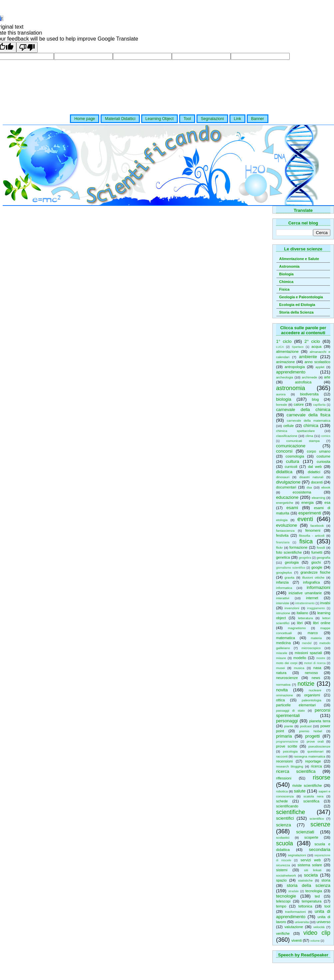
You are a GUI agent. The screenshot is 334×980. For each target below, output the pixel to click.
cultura (293, 461)
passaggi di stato (290, 710)
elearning (319, 498)
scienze (320, 824)
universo (323, 922)
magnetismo (297, 628)
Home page (85, 119)
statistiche (305, 880)
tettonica (305, 906)
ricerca (317, 766)
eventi (305, 519)
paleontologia (312, 700)
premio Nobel (311, 731)
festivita (282, 535)
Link (237, 119)
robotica (282, 791)
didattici (314, 472)
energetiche (285, 503)
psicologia (290, 751)
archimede (309, 377)
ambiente (308, 357)
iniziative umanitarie (305, 593)
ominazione (285, 695)
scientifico (317, 819)
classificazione (287, 436)
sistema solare (310, 865)
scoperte (311, 837)
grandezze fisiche (315, 572)
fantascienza (285, 531)
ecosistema (302, 492)
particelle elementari (296, 705)
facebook (317, 526)
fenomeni (313, 530)
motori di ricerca (315, 663)
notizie (306, 684)
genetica (283, 557)
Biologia (286, 274)
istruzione (283, 613)
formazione (298, 547)
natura (281, 673)
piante (289, 726)
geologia (292, 562)
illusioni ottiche (313, 577)
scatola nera (313, 796)
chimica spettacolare (295, 431)
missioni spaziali (308, 653)
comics (326, 436)
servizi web (311, 860)
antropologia (295, 367)
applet (320, 367)
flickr (279, 548)
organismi (312, 695)
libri (300, 623)
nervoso (311, 673)
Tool (187, 119)
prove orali (315, 741)
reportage (313, 761)
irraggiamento (316, 608)
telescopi (283, 901)
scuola (285, 843)
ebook (326, 487)
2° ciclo (312, 341)
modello (300, 658)
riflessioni (284, 778)
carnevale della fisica (309, 415)
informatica (284, 588)
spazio (281, 880)
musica (299, 668)
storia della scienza (309, 885)
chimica (311, 425)
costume (323, 456)
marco (313, 633)
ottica (280, 700)
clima (309, 436)
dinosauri (283, 477)
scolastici (283, 838)
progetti (312, 736)
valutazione (294, 927)
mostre (321, 658)
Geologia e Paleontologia (301, 297)
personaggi (287, 721)
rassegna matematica (310, 756)
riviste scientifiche (307, 785)
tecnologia (314, 891)
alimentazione (287, 351)
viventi (297, 940)
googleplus (284, 572)
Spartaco (298, 347)
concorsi (284, 451)
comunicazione (291, 446)
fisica (306, 541)
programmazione (287, 742)
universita (302, 922)
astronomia (291, 388)
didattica (284, 472)
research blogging (290, 766)
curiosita (324, 462)
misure (281, 658)
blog (316, 399)
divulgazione (288, 482)
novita (282, 690)
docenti (317, 482)
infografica (312, 582)
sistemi (282, 870)
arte (327, 377)
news (316, 678)
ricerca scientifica (296, 771)
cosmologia (295, 456)
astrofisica (303, 382)
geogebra (305, 558)
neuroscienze (287, 678)
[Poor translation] (27, 47)
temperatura (312, 901)
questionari (315, 751)
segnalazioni (297, 855)
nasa (317, 668)
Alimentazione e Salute (299, 259)
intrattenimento (305, 603)
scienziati (305, 832)
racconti (282, 756)
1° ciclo (284, 341)
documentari (286, 487)
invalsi (325, 603)
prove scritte (287, 746)
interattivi (283, 598)
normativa (283, 685)
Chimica (286, 282)
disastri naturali (311, 477)
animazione (285, 362)
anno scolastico (317, 362)
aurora (281, 394)
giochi (316, 562)
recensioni (284, 761)
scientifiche (291, 812)
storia (326, 880)
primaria (284, 736)
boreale (282, 405)
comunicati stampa (303, 441)
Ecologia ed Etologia (297, 305)
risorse (322, 777)
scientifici (285, 818)
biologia (284, 399)
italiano (303, 613)
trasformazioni (295, 912)
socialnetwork (286, 875)
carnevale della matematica (309, 420)
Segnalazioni (212, 119)
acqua (316, 347)
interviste (283, 603)
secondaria (320, 849)
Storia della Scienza (296, 312)
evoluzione (287, 525)
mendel (307, 643)
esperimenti (310, 513)
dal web (315, 467)
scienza (284, 825)
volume (315, 941)
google (317, 567)
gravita (289, 577)
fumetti (317, 552)
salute (300, 791)
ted (317, 896)
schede (282, 801)
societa (311, 875)
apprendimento (291, 372)
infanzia (282, 582)
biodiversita (309, 394)
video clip (317, 933)
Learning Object (160, 119)
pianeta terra (320, 721)
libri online (322, 623)
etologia (282, 520)
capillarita (319, 405)
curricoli (291, 467)
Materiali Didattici (120, 119)
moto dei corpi (287, 663)
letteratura (305, 618)
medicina (283, 643)
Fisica (284, 289)
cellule (289, 426)
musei (280, 668)
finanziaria (283, 542)
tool (327, 906)
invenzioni (292, 608)
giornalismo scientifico (291, 568)
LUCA (280, 347)
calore (299, 404)
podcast (306, 726)
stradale (294, 891)
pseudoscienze (319, 746)
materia (316, 638)
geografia (324, 558)
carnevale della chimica (303, 410)
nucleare (315, 690)
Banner (258, 119)
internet (312, 598)
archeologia (285, 377)
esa (327, 502)
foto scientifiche (289, 552)
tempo (281, 906)
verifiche (283, 933)
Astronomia (289, 266)
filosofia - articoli (312, 536)
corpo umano (319, 451)
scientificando (287, 806)
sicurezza (283, 865)
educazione (287, 497)
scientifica (311, 801)
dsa (309, 487)
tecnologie (286, 896)
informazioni (319, 587)
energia (308, 502)
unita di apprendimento (303, 914)
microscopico (311, 648)
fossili (321, 548)
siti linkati (313, 870)
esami (292, 508)
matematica (286, 638)
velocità (319, 927)
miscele (282, 653)
